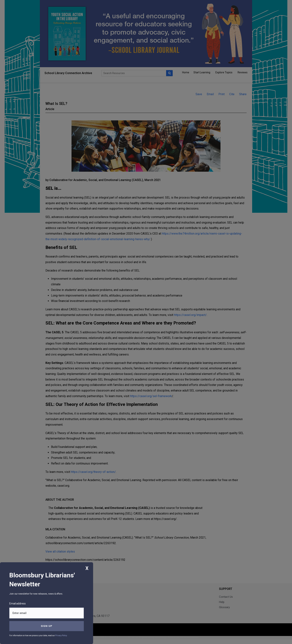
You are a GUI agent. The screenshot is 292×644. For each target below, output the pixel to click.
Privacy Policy (61, 636)
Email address (18, 604)
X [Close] (87, 568)
